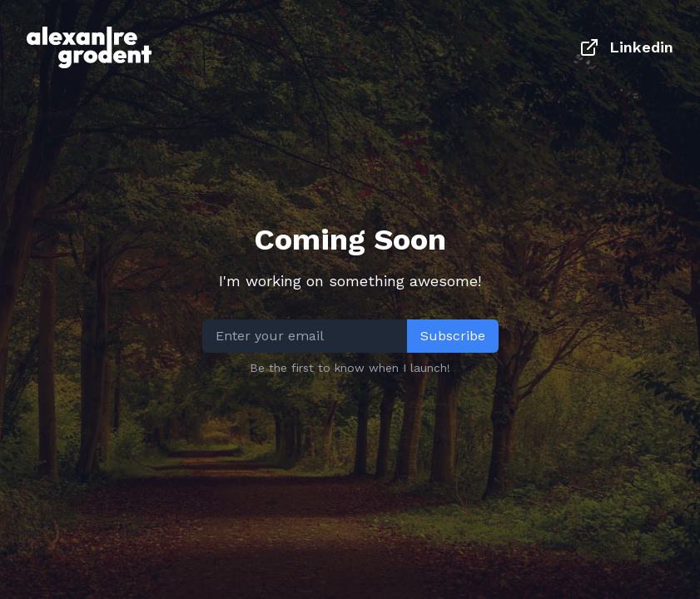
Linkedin (626, 47)
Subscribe (453, 336)
